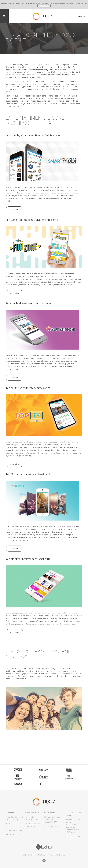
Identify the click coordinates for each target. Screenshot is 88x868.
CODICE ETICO (60, 855)
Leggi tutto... (14, 209)
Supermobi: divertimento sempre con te (28, 303)
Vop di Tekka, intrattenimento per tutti (28, 559)
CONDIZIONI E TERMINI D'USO (34, 855)
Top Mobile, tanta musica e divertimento (29, 474)
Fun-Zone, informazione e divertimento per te (32, 220)
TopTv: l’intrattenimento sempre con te (28, 388)
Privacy (50, 855)
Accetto (40, 6)
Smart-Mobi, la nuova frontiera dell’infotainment (33, 135)
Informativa (47, 6)
